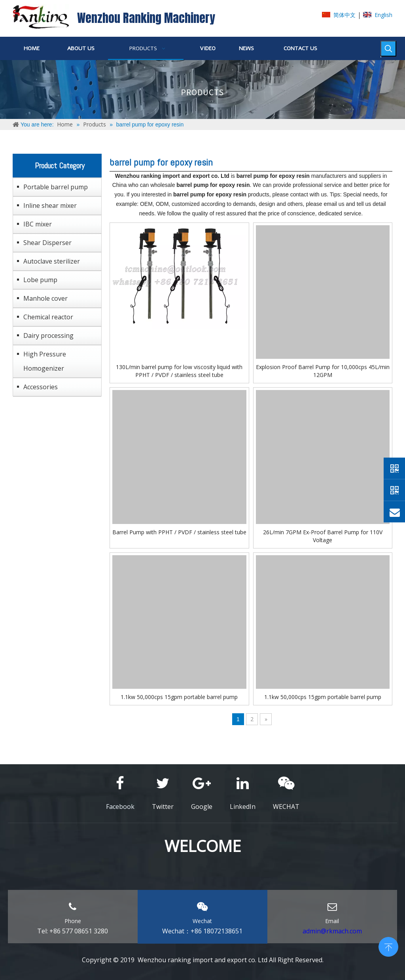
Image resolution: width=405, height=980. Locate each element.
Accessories (41, 387)
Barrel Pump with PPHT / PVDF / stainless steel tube (179, 532)
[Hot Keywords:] (388, 49)
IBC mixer (38, 224)
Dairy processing (48, 335)
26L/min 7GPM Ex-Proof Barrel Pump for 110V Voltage (323, 536)
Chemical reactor (48, 317)
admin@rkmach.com (332, 931)
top (388, 946)
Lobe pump (40, 280)
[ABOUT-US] (202, 90)
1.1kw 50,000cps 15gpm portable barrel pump (179, 697)
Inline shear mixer (50, 205)
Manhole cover (45, 298)
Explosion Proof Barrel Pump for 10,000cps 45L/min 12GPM (323, 371)
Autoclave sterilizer (52, 261)
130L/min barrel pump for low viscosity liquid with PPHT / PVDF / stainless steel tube (179, 371)
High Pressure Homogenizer (45, 361)
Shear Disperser (47, 243)
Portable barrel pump (56, 187)
